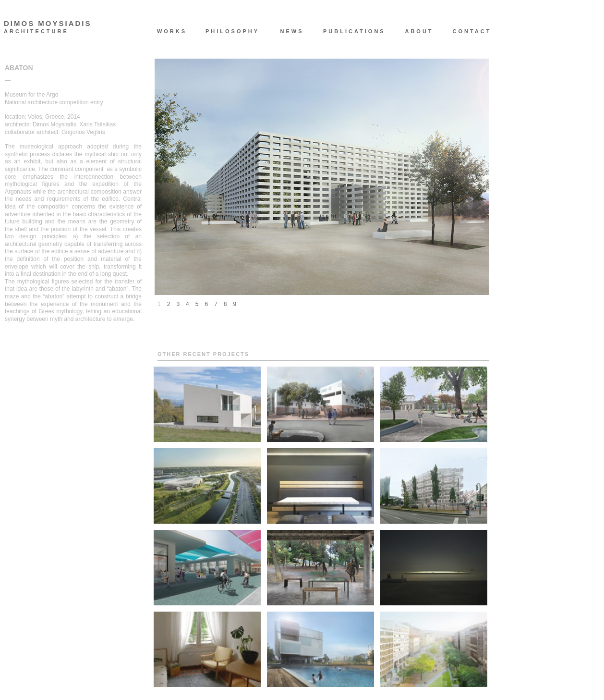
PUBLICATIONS (350, 31)
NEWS (292, 31)
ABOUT (419, 31)
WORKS (172, 31)
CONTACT (472, 31)
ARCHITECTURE (36, 31)
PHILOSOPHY (232, 31)
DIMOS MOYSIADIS (48, 24)
